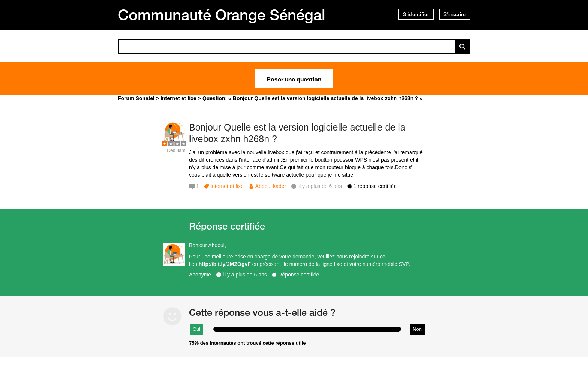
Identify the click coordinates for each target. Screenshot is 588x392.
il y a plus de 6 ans (245, 275)
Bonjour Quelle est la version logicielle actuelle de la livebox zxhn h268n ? (297, 133)
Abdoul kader (271, 186)
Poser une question (294, 78)
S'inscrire (454, 14)
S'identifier (416, 14)
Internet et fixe (227, 186)
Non (417, 329)
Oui (196, 329)
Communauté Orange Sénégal (222, 15)
